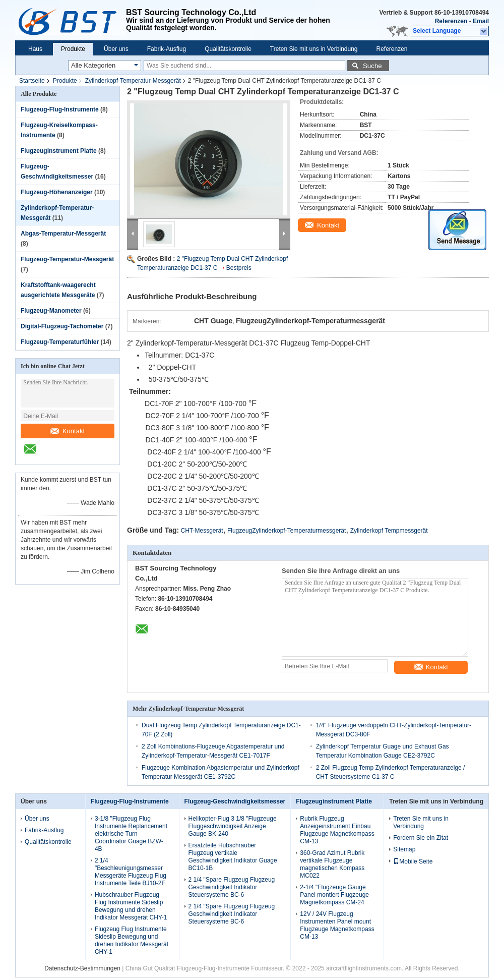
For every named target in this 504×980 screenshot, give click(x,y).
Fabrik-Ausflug (167, 49)
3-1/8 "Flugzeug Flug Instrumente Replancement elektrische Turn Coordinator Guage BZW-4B (131, 834)
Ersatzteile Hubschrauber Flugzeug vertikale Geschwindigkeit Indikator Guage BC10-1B (233, 857)
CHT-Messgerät (202, 531)
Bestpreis (239, 268)
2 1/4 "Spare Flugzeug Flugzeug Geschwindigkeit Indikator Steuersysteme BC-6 (232, 887)
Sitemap (404, 849)
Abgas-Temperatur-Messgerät (63, 234)
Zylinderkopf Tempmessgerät (389, 531)
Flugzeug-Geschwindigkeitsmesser (235, 801)
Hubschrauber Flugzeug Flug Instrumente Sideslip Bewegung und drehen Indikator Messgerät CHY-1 (131, 906)
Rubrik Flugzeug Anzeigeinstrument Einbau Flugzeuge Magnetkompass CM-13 (337, 830)
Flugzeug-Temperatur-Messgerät (67, 259)
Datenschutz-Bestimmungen (82, 968)
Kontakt (68, 431)
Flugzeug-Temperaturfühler (60, 342)
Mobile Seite (413, 861)
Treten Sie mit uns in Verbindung (314, 49)
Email (481, 21)
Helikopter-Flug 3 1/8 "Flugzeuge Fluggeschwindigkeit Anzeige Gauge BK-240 (233, 826)
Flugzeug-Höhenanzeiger (57, 192)
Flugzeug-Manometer (51, 311)
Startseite (32, 81)
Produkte (73, 49)
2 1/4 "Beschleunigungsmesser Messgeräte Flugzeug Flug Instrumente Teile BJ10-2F (131, 872)
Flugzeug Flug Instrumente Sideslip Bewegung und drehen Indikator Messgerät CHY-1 (132, 940)
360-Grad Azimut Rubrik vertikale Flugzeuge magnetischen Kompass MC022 (332, 864)
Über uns (116, 49)
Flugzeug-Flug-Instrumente (60, 109)
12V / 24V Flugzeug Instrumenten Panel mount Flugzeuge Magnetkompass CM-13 (337, 925)
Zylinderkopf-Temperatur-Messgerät (133, 81)
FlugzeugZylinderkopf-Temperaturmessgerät (287, 531)
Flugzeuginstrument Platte (59, 151)
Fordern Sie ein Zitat (421, 838)
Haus (35, 49)
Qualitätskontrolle (228, 49)
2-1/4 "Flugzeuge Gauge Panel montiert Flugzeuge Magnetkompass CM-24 (334, 895)
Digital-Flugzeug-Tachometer (62, 326)
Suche (372, 66)
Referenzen (451, 21)
